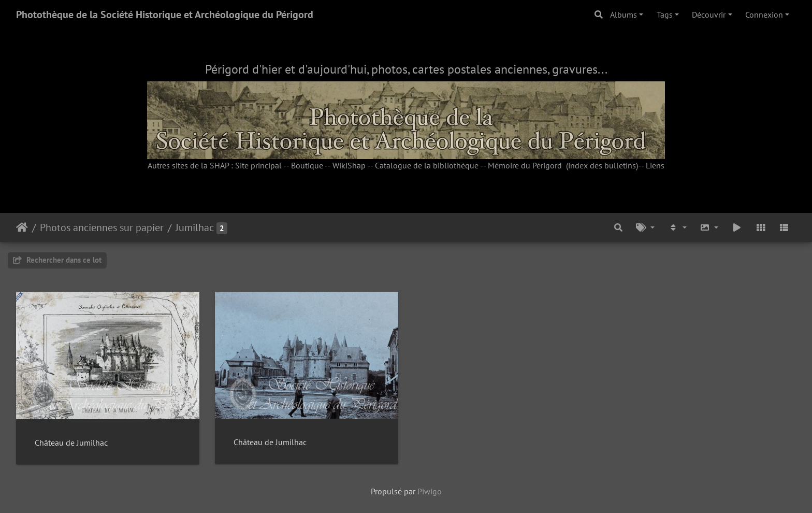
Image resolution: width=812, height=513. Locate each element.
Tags (665, 15)
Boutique (307, 165)
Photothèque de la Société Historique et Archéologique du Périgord (165, 15)
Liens (655, 165)
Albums (624, 15)
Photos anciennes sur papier (102, 227)
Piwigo (430, 491)
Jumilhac (195, 227)
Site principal (258, 165)
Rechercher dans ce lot (57, 260)
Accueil (22, 227)
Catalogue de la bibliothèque (427, 165)
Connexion (764, 15)
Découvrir (709, 15)
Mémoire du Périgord (525, 165)
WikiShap (349, 165)
